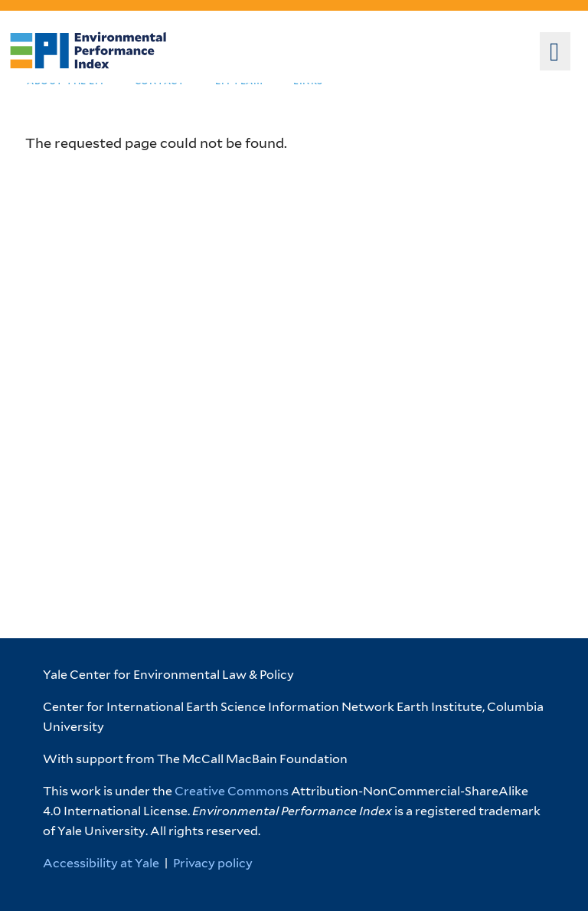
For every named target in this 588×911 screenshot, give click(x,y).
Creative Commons (232, 791)
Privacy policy (213, 863)
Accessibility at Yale (101, 863)
